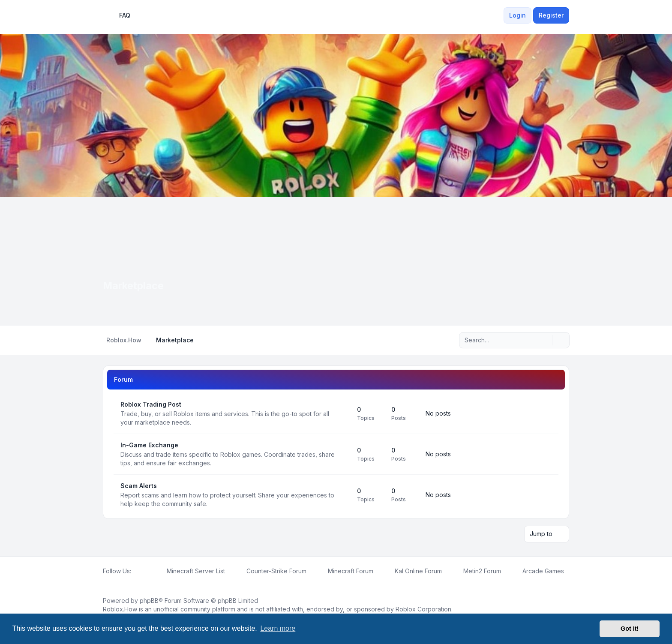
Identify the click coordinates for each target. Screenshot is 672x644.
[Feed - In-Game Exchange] (343, 454)
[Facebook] (136, 571)
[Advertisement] (336, 261)
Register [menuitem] (551, 15)
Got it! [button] (630, 629)
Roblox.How (120, 609)
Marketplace (134, 286)
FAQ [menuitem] (119, 15)
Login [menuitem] (517, 15)
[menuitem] (498, 15)
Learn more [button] (278, 628)
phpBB (149, 600)
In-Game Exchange (149, 445)
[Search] (545, 340)
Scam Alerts (139, 486)
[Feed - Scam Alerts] (343, 495)
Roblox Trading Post (151, 404)
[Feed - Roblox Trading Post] (343, 413)
